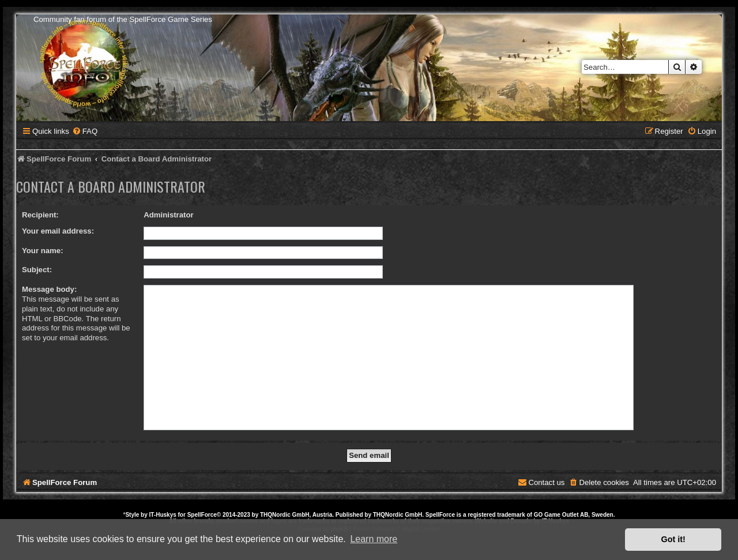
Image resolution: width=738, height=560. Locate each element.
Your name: (43, 251)
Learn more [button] (374, 539)
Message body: (49, 289)
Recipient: (40, 215)
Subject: (37, 270)
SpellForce (202, 515)
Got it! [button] (673, 539)
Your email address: (58, 231)
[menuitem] (85, 131)
